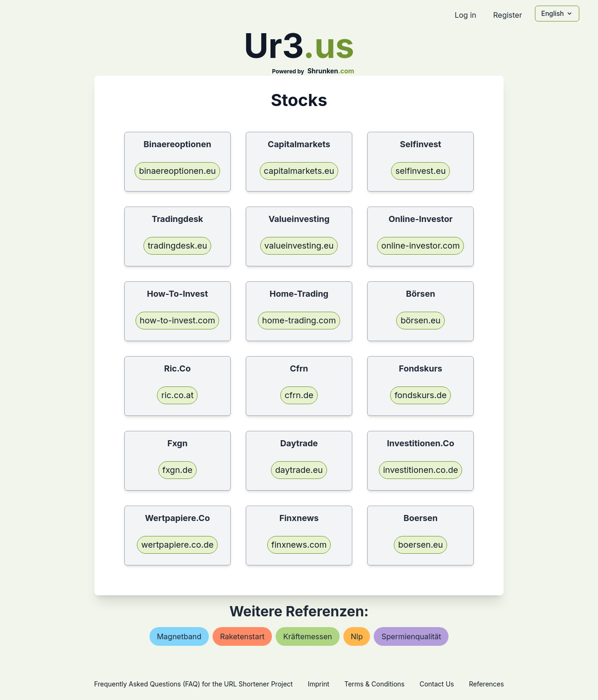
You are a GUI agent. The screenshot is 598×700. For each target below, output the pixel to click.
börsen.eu (420, 320)
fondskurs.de (420, 395)
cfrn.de (299, 395)
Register (507, 15)
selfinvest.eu (420, 171)
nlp (357, 636)
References (487, 684)
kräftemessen (308, 636)
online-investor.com (420, 246)
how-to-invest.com (177, 320)
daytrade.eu (299, 470)
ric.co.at (177, 395)
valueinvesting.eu (299, 246)
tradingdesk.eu (177, 246)
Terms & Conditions (374, 684)
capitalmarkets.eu (299, 171)
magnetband (179, 636)
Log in (465, 15)
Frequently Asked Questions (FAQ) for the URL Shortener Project (193, 684)
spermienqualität (411, 636)
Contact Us (437, 684)
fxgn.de (178, 470)
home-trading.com (299, 320)
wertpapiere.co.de (177, 545)
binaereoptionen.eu (177, 171)
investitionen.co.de (421, 470)
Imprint (319, 684)
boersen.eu (420, 545)
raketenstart (242, 636)
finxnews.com (299, 545)
